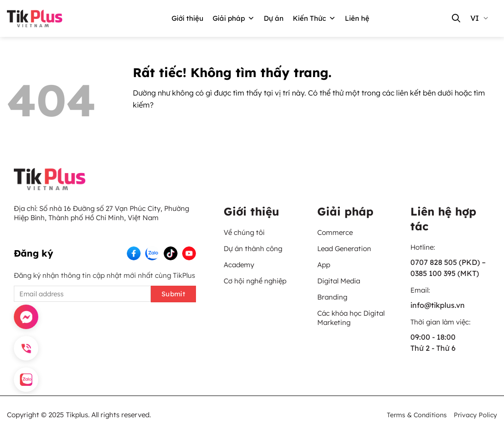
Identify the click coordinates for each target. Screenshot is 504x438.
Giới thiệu (187, 18)
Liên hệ (357, 18)
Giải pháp (234, 18)
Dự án (274, 18)
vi (479, 18)
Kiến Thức (314, 18)
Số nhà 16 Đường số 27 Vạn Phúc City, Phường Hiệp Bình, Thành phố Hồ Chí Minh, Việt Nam (101, 213)
